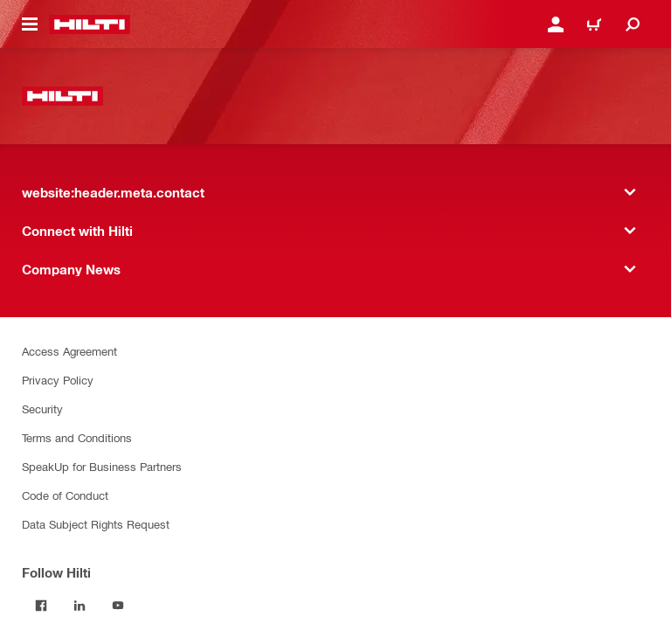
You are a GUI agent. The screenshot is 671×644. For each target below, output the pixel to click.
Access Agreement (69, 351)
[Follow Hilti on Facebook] (41, 606)
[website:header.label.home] (90, 24)
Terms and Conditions (77, 437)
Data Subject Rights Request (96, 524)
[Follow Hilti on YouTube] (118, 606)
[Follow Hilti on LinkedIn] (80, 606)
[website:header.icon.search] (633, 24)
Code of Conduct (65, 495)
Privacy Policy (58, 380)
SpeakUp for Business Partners (102, 466)
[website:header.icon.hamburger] (30, 24)
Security (42, 409)
